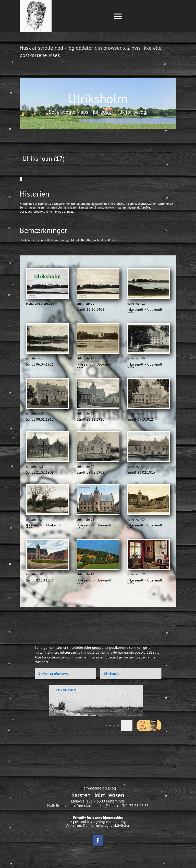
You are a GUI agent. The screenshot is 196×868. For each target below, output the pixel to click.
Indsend (149, 725)
